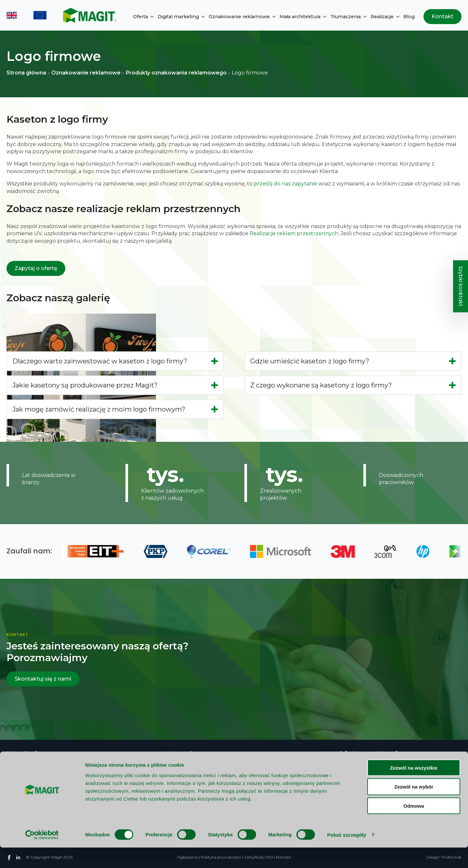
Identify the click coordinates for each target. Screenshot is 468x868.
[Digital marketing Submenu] (202, 17)
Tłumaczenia (345, 17)
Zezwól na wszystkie (414, 788)
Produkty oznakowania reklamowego (176, 73)
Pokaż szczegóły (347, 855)
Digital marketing (178, 17)
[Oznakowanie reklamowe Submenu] (273, 17)
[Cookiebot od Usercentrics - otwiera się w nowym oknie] (42, 855)
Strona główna (26, 73)
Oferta (140, 17)
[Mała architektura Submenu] (323, 17)
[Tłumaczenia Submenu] (364, 17)
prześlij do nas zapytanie (286, 184)
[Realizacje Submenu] (396, 17)
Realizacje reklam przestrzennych (294, 233)
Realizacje (382, 17)
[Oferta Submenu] (151, 17)
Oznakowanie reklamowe (239, 17)
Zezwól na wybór (414, 807)
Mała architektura (300, 17)
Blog (409, 17)
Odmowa (414, 827)
